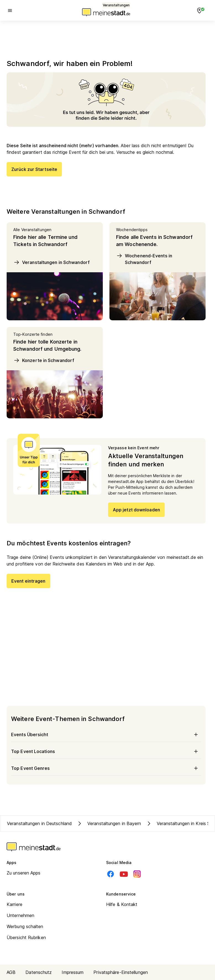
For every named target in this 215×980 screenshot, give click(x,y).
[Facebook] (111, 874)
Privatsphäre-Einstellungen (121, 972)
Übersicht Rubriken (26, 937)
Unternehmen (20, 915)
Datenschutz (39, 972)
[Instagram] (137, 874)
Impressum (73, 972)
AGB (11, 972)
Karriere (15, 904)
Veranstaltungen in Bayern (109, 823)
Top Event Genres (106, 768)
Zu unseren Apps (24, 873)
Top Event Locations (106, 751)
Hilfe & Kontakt (122, 904)
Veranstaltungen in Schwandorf (51, 262)
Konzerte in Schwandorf (44, 360)
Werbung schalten (25, 926)
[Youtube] (124, 874)
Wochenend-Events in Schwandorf (144, 259)
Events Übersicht (106, 735)
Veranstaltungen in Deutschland (39, 823)
